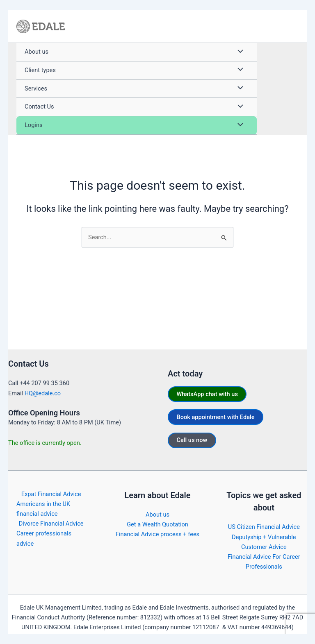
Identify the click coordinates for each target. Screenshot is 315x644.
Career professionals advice (44, 538)
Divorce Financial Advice (51, 524)
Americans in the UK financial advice (43, 509)
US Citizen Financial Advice (264, 527)
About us (157, 515)
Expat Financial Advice (51, 494)
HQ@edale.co (43, 393)
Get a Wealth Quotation (157, 524)
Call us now (192, 440)
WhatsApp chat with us (207, 394)
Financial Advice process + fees (157, 534)
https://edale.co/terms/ (273, 637)
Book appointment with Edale (215, 417)
